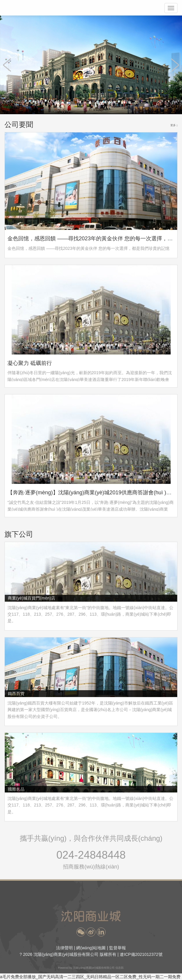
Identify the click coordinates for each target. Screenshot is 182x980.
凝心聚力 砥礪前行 (30, 363)
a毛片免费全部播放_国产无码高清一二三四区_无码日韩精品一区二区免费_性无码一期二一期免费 (90, 977)
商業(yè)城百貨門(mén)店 (31, 598)
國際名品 (16, 789)
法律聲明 (64, 948)
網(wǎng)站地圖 (91, 948)
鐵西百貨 (16, 693)
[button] (81, 932)
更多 (174, 125)
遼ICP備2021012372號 (141, 954)
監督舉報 (118, 948)
